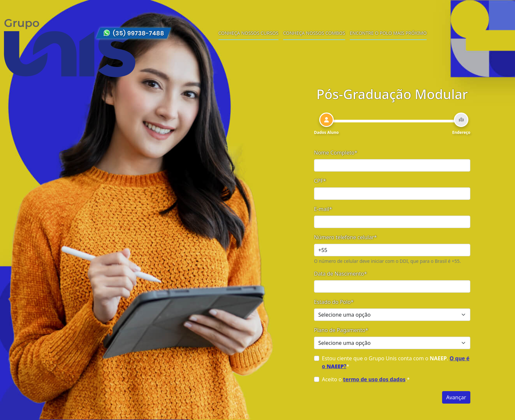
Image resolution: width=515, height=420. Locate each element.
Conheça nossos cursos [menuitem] (248, 33)
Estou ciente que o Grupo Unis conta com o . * (396, 362)
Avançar (456, 397)
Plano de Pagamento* (341, 330)
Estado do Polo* (334, 302)
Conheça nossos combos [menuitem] (314, 33)
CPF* (320, 181)
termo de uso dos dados (374, 379)
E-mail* (323, 209)
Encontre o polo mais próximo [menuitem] (388, 33)
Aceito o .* (366, 379)
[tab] (326, 124)
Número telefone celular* (346, 237)
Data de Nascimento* (340, 274)
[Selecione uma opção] (392, 315)
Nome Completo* (336, 153)
